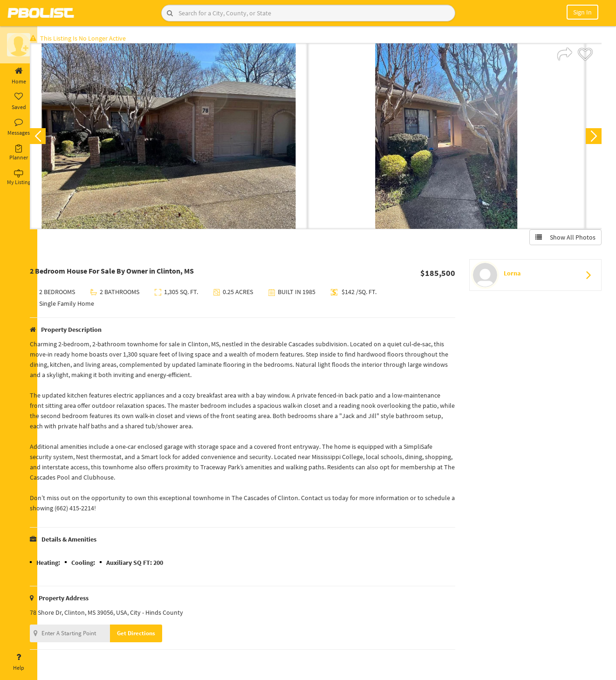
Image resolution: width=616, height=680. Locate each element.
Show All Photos (564, 239)
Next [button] (592, 138)
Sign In (582, 12)
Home (19, 76)
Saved (19, 102)
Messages (19, 127)
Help (19, 662)
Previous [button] (52, 138)
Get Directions (151, 635)
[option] (183, 138)
